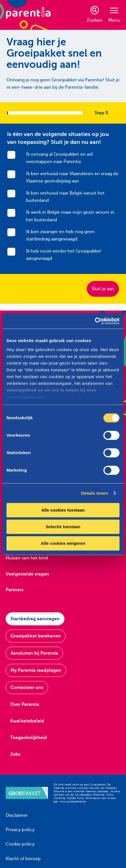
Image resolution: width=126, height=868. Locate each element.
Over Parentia (25, 704)
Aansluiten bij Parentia (34, 653)
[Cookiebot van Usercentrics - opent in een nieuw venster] (95, 321)
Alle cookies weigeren (63, 543)
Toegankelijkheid (29, 738)
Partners (15, 590)
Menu (114, 15)
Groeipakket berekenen (36, 636)
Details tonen (94, 493)
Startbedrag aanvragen (35, 619)
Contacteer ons (27, 688)
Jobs (15, 754)
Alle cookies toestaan (63, 510)
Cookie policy (20, 844)
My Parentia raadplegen (36, 670)
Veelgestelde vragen (27, 574)
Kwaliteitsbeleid (27, 721)
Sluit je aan (103, 289)
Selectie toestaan (63, 527)
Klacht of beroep (23, 859)
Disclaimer (17, 815)
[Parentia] (28, 15)
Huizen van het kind (27, 558)
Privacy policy (20, 830)
